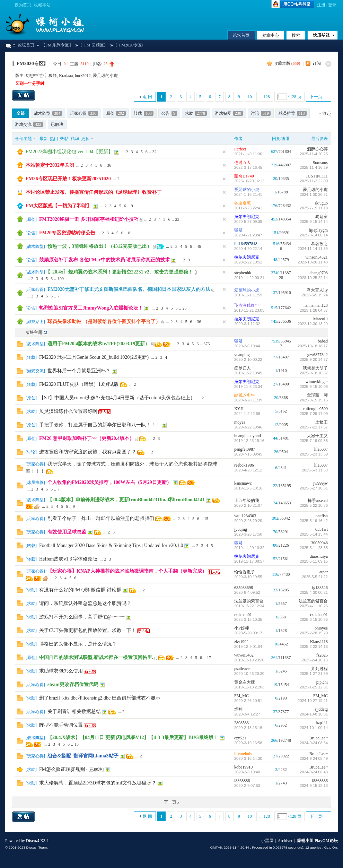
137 (274, 293)
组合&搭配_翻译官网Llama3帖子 (83, 756)
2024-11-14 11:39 (313, 249)
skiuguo (321, 203)
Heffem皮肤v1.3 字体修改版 (68, 559)
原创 (116, 113)
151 (275, 233)
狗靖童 (322, 217)
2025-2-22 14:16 (314, 646)
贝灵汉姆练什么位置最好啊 (68, 411)
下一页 (316, 97)
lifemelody (243, 754)
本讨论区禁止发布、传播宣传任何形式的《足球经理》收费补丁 (94, 192)
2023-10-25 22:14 (313, 278)
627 (274, 151)
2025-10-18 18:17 (313, 346)
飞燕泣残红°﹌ (248, 305)
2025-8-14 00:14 (314, 235)
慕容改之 (319, 244)
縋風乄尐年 (245, 395)
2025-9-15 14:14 (314, 222)
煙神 (238, 709)
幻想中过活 (36, 76)
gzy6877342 (318, 355)
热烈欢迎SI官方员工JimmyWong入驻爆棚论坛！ (91, 308)
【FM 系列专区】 (57, 45)
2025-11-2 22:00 (314, 181)
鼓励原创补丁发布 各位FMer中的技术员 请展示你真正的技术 (104, 260)
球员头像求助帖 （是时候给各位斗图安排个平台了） (104, 322)
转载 (144, 113)
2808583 (241, 723)
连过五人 (243, 163)
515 (274, 308)
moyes (240, 422)
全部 (20, 113)
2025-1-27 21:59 (314, 674)
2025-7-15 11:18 (314, 208)
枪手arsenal (318, 501)
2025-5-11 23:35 (314, 548)
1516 (275, 244)
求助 (196, 113)
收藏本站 (42, 5)
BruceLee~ (319, 738)
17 (209, 658)
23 (177, 219)
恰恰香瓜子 (245, 572)
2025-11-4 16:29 (314, 167)
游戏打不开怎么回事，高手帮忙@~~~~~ (82, 617)
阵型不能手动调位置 (61, 725)
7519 (275, 341)
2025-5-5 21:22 (315, 577)
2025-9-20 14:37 (314, 359)
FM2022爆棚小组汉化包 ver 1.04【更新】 (69, 152)
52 (275, 559)
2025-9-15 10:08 (314, 387)
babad (323, 341)
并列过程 (319, 669)
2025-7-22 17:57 (314, 427)
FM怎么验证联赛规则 (62, 769)
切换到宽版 (9, 5)
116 (275, 574)
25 (184, 308)
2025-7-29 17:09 (314, 414)
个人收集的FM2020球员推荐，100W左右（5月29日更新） (109, 482)
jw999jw (320, 483)
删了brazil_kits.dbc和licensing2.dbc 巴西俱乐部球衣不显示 (100, 698)
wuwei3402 (244, 655)
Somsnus (320, 163)
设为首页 (23, 5)
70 (275, 532)
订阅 (317, 63)
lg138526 (320, 588)
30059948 (319, 543)
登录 (332, 5)
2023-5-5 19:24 (315, 295)
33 (275, 590)
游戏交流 (29, 124)
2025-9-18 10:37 (314, 373)
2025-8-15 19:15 (314, 400)
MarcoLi (320, 319)
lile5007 (321, 449)
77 (275, 357)
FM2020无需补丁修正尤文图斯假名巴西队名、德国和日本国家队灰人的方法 (129, 289)
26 (276, 452)
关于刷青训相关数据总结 (74, 711)
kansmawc (243, 483)
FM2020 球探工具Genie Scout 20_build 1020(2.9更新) (94, 357)
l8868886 (242, 781)
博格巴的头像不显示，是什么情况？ (78, 644)
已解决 (57, 124)
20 (275, 179)
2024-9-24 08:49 (314, 758)
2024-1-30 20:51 (314, 194)
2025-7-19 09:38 (314, 441)
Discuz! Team (36, 847)
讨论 (261, 113)
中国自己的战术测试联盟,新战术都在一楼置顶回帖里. (96, 657)
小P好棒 (242, 628)
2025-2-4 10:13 (315, 660)
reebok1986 (244, 465)
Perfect (240, 149)
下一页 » (172, 802)
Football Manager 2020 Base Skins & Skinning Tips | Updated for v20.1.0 (111, 545)
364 (274, 658)
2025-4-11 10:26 (314, 606)
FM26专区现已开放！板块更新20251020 (68, 179)
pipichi (322, 682)
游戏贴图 (229, 113)
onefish (322, 516)
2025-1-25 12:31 (314, 687)
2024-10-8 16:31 (314, 714)
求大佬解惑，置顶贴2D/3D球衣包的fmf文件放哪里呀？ (98, 783)
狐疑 (53, 76)
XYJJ (239, 409)
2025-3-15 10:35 (314, 619)
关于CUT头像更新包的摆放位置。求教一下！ (88, 630)
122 (274, 486)
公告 (169, 113)
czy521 (240, 738)
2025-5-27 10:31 (314, 488)
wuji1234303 (245, 516)
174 (274, 503)
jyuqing (241, 529)
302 (275, 518)
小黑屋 (267, 841)
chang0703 (319, 273)
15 (206, 519)
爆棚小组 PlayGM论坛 (8, 45)
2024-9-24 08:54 (314, 743)
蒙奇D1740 (244, 176)
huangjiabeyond (248, 436)
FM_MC (241, 696)
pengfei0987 (245, 449)
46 (199, 246)
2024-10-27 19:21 (313, 701)
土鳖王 (322, 422)
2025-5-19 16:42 (314, 521)
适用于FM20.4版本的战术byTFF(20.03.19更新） (99, 344)
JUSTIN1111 (317, 176)
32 (155, 152)
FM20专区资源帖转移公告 (67, 233)
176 (274, 206)
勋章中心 (271, 35)
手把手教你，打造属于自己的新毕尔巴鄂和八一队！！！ (100, 425)
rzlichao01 (243, 615)
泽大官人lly (317, 290)
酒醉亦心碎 (317, 149)
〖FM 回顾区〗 (94, 45)
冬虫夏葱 (243, 203)
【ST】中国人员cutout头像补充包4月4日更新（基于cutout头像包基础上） (117, 398)
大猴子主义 (317, 436)
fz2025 (322, 655)
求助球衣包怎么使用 (61, 671)
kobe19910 (243, 767)
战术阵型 (48, 113)
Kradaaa (66, 76)
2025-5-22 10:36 (314, 505)
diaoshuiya (319, 556)
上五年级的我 (247, 501)
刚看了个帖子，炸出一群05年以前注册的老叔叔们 (101, 518)
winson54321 (316, 257)
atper (324, 572)
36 (109, 165)
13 (77, 744)
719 (274, 165)
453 (274, 219)
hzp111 (322, 723)
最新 (44, 139)
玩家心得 (84, 113)
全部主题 (24, 139)
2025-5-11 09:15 (314, 561)
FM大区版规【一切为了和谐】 (59, 206)
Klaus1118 (319, 642)
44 (275, 438)
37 (275, 712)
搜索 (296, 35)
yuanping (242, 355)
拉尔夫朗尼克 (247, 217)
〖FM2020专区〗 (30, 64)
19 (275, 685)
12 (276, 425)
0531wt (322, 529)
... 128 (265, 97)
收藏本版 (287, 63)
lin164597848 (246, 244)
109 (61, 279)
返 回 (147, 97)
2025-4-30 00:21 (314, 592)
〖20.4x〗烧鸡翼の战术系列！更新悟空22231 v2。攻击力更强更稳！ (120, 272)
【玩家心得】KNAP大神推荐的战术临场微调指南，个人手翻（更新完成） (127, 571)
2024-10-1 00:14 (314, 728)
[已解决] (96, 770)
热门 (54, 139)
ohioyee (321, 628)
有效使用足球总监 (67, 532)
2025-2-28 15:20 (314, 633)
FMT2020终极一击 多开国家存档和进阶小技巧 (89, 219)
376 (206, 344)
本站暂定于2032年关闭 (50, 165)
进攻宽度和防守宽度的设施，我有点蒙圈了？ (88, 452)
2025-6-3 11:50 (315, 470)
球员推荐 (293, 113)
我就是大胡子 (315, 368)
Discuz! (33, 841)
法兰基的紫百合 (249, 601)
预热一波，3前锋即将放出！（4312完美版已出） (100, 246)
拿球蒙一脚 (317, 395)
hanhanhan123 (316, 305)
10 (250, 97)
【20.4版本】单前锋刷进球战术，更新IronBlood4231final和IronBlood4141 (126, 500)
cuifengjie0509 (315, 409)
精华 (75, 139)
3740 (275, 273)
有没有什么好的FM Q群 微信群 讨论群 (80, 590)
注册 (321, 5)
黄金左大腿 (245, 682)
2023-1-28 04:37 (314, 310)
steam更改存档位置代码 (73, 684)
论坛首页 (241, 35)
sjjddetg (321, 709)
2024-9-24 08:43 (314, 772)
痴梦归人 (243, 368)
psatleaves (243, 669)
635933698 (244, 588)
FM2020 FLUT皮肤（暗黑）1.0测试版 (79, 384)
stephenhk (243, 273)
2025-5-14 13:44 (314, 534)
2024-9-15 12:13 (314, 785)
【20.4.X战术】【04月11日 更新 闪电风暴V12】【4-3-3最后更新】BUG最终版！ (133, 737)
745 (274, 321)
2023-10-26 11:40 (313, 262)
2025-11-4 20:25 (314, 154)
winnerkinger (317, 382)
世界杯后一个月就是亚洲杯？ (79, 371)
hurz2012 (83, 76)
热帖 (64, 139)
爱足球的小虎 (105, 76)
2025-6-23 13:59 (314, 454)
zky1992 (241, 642)
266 (274, 740)
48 (275, 260)
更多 (85, 139)
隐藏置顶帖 (224, 152)
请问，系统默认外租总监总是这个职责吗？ (85, 603)
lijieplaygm (318, 230)
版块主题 (34, 332)
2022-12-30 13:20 (313, 324)
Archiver (285, 841)
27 (275, 384)
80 (275, 545)
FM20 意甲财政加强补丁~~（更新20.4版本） (87, 438)
